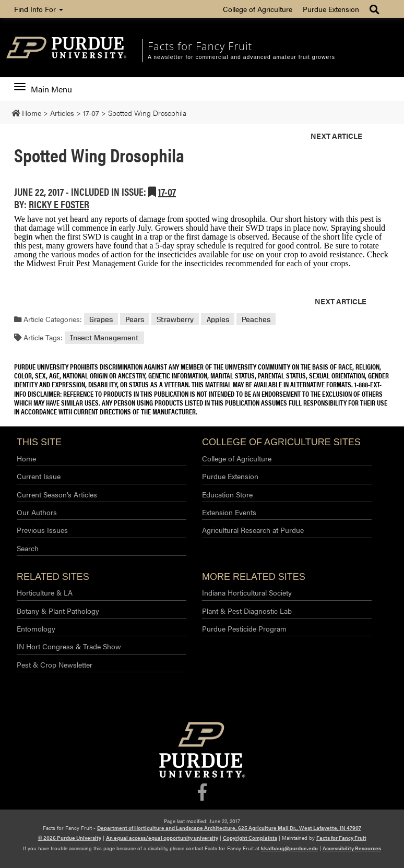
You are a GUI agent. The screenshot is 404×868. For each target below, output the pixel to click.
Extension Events (229, 512)
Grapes (101, 319)
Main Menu (43, 89)
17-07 (167, 191)
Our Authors (37, 512)
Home (26, 458)
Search (28, 548)
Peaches (256, 319)
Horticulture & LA (45, 592)
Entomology (36, 628)
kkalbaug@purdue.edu (289, 848)
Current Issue (39, 476)
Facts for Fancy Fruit (200, 46)
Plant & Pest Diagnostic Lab (247, 611)
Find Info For (39, 9)
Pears (135, 319)
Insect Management (104, 337)
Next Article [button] (336, 136)
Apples (218, 319)
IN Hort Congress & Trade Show (69, 646)
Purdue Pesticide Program (244, 628)
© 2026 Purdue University (70, 838)
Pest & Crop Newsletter (55, 664)
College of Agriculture (258, 9)
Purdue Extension (331, 9)
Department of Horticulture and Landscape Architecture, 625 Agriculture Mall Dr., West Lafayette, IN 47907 (229, 828)
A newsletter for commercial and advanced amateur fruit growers (241, 57)
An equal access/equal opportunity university (162, 838)
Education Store (227, 494)
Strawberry (175, 319)
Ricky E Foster (59, 204)
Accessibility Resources (352, 848)
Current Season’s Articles (57, 494)
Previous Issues (42, 530)
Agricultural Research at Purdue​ (253, 530)
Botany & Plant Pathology (58, 611)
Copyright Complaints (250, 838)
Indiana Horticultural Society (247, 592)
